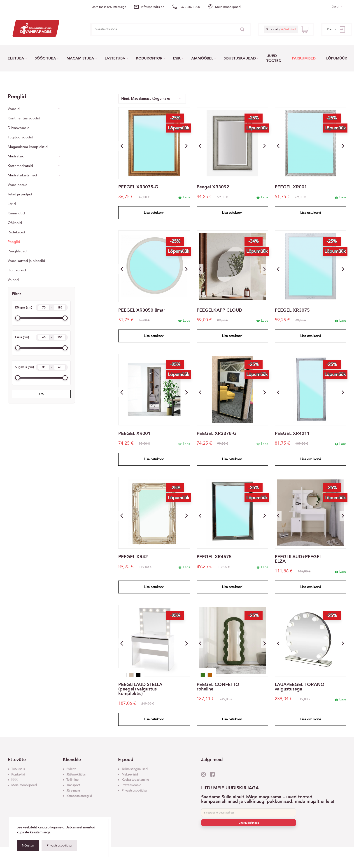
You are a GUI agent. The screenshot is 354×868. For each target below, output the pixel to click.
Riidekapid (16, 232)
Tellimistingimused (135, 769)
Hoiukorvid (17, 270)
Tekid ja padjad (20, 194)
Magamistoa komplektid (28, 147)
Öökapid (15, 223)
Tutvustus (18, 769)
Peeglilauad (17, 251)
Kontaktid (18, 774)
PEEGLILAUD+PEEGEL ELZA (298, 559)
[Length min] (44, 367)
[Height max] (60, 308)
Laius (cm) (41, 337)
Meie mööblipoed (228, 7)
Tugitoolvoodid (20, 137)
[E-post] (249, 813)
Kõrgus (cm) (41, 308)
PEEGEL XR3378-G (217, 434)
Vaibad (13, 280)
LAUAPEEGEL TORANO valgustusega (300, 687)
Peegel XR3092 (213, 187)
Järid (12, 204)
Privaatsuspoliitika (59, 845)
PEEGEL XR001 (291, 187)
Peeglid (14, 242)
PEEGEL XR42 (133, 557)
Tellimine (72, 780)
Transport (73, 785)
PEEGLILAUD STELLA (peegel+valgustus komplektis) (140, 689)
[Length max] (60, 367)
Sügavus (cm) (41, 367)
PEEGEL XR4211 (292, 434)
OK (41, 394)
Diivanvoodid (19, 128)
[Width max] (60, 337)
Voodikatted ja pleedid (26, 261)
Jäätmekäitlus (76, 774)
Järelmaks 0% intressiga (109, 7)
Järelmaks (73, 791)
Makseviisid (130, 774)
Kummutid (16, 213)
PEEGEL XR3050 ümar (142, 310)
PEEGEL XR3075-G (138, 187)
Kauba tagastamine (135, 780)
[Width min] (44, 337)
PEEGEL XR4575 (214, 557)
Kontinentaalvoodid (24, 118)
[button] (186, 146)
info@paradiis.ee (153, 7)
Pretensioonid (132, 785)
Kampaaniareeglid (79, 796)
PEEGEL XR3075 (292, 310)
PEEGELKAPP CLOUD (219, 310)
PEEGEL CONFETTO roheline (218, 687)
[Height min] (44, 308)
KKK (14, 780)
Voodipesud (18, 185)
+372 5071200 (190, 7)
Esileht (71, 769)
